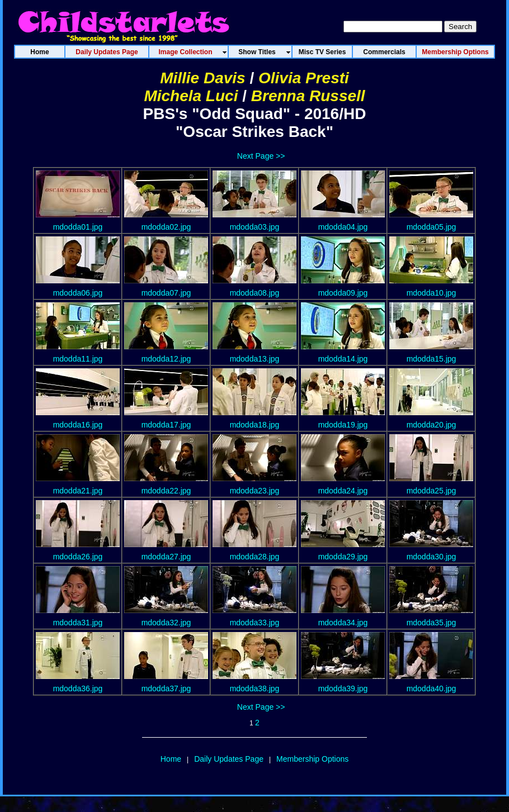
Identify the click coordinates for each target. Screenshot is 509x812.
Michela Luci (191, 96)
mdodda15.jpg (432, 359)
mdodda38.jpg (255, 688)
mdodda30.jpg (432, 557)
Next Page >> (261, 156)
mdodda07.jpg (166, 293)
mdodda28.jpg (255, 557)
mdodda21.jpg (78, 491)
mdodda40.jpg (432, 688)
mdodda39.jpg (343, 688)
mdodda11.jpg (78, 359)
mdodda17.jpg (166, 425)
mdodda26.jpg (78, 557)
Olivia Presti (304, 78)
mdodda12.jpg (166, 359)
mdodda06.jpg (78, 293)
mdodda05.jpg (432, 227)
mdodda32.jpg (166, 623)
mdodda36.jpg (78, 688)
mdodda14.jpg (343, 359)
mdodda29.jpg (343, 557)
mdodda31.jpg (78, 623)
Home (171, 759)
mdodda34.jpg (343, 623)
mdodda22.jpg (166, 491)
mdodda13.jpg (255, 359)
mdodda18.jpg (255, 425)
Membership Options (312, 759)
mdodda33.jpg (255, 623)
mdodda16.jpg (78, 425)
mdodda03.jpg (255, 227)
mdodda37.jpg (166, 688)
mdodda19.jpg (343, 425)
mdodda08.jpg (255, 293)
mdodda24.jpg (343, 491)
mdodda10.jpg (432, 293)
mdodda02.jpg (166, 227)
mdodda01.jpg (78, 227)
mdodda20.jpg (432, 425)
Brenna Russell (308, 96)
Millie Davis (203, 78)
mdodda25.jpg (432, 491)
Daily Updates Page (229, 759)
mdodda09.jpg (343, 293)
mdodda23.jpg (255, 491)
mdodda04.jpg (343, 227)
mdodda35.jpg (432, 623)
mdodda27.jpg (166, 557)
